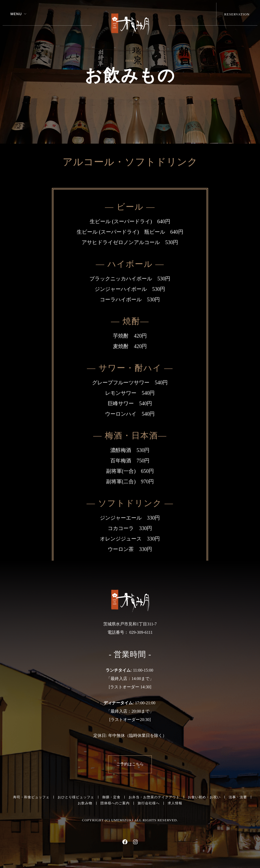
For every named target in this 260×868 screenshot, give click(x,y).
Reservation (237, 14)
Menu (16, 14)
